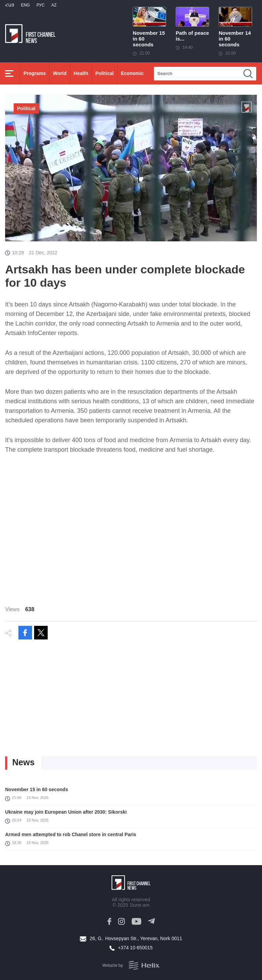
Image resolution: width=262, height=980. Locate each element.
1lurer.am (139, 905)
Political (105, 73)
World (60, 73)
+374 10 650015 (135, 948)
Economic (132, 73)
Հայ (10, 5)
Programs (35, 73)
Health (81, 73)
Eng (25, 5)
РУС (41, 5)
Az (54, 5)
